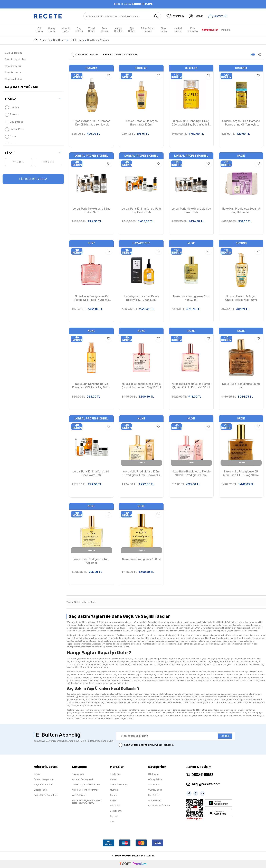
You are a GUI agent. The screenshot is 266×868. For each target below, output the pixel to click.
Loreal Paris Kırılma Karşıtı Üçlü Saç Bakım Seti (141, 210)
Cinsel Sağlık (164, 30)
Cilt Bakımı (154, 774)
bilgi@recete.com (206, 784)
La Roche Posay (118, 785)
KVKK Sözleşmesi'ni (135, 745)
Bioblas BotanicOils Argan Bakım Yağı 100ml (141, 123)
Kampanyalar (210, 30)
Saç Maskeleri (14, 79)
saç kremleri (253, 715)
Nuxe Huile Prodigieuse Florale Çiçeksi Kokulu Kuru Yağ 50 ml (191, 386)
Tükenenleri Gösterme (85, 55)
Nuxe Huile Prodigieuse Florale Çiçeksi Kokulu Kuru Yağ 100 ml (141, 386)
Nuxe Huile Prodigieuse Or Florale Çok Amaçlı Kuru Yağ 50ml (92, 298)
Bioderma (115, 774)
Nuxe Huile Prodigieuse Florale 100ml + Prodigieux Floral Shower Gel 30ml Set (191, 473)
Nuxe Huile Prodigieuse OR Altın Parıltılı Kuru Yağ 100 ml (241, 473)
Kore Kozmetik (193, 30)
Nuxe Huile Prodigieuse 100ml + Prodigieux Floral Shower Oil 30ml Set (141, 473)
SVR (112, 821)
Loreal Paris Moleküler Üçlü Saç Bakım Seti (191, 210)
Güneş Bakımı (52, 30)
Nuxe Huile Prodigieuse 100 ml (141, 559)
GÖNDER (225, 736)
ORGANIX (92, 68)
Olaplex (191, 68)
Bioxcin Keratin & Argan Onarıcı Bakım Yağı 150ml (241, 298)
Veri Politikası (79, 795)
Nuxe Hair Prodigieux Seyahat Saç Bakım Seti (241, 210)
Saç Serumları (14, 73)
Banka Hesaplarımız (44, 779)
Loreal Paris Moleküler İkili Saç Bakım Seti (91, 210)
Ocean (113, 795)
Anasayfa (42, 40)
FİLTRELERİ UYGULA (33, 179)
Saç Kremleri (13, 66)
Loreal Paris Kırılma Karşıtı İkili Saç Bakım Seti (91, 473)
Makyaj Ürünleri (118, 30)
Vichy (113, 800)
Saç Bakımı (79, 30)
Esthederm (116, 811)
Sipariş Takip (40, 790)
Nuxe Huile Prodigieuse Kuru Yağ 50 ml (92, 561)
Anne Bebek (104, 30)
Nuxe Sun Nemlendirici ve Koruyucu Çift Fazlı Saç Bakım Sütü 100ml (92, 386)
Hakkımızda (78, 774)
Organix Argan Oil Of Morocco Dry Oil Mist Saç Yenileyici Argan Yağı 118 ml (91, 123)
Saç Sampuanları (16, 60)
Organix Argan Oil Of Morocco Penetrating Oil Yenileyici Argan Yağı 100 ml (241, 123)
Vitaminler (154, 785)
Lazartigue (14, 122)
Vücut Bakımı (155, 790)
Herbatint (115, 806)
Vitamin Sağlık (66, 30)
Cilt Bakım (39, 30)
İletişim (37, 774)
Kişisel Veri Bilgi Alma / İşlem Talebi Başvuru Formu (87, 802)
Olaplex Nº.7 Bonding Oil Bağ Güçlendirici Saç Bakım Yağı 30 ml (191, 123)
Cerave (114, 816)
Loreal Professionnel (91, 156)
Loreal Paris (15, 129)
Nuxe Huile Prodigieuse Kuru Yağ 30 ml (191, 298)
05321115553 (202, 775)
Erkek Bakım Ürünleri (148, 30)
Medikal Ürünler (178, 30)
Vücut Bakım (92, 30)
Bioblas (12, 107)
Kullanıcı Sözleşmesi (82, 779)
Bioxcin (12, 115)
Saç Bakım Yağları (22, 87)
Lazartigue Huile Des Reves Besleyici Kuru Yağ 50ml (141, 298)
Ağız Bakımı (132, 30)
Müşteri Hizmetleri (43, 785)
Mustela (114, 790)
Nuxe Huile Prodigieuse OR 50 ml (241, 386)
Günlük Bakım (76, 40)
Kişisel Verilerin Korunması (85, 790)
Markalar (226, 30)
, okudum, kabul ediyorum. (146, 745)
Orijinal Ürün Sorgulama (46, 795)
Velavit (114, 779)
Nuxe (11, 137)
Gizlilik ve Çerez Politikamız (86, 785)
